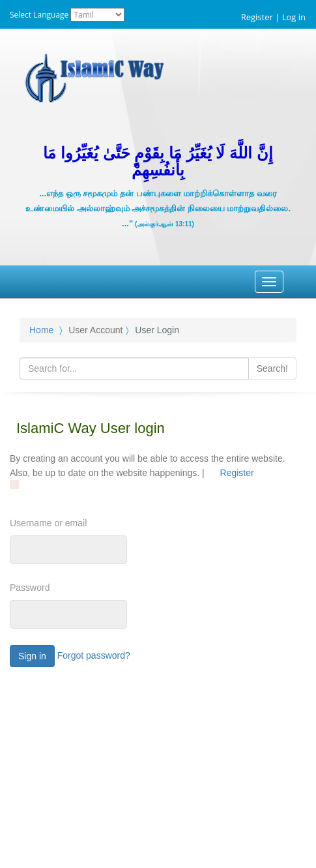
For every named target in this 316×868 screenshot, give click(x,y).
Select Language (39, 15)
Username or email (48, 523)
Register (257, 17)
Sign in (32, 656)
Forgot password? (94, 655)
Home (41, 330)
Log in (294, 17)
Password (30, 588)
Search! (272, 368)
